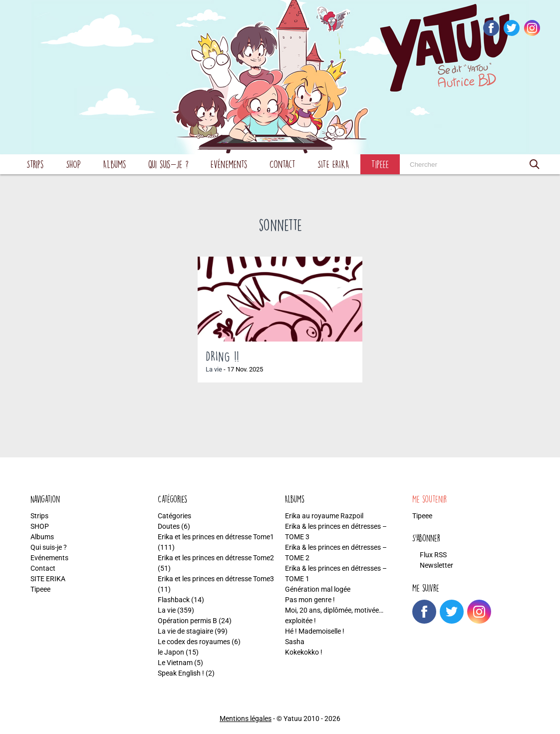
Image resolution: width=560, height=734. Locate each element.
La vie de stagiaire (185, 631)
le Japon (171, 652)
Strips (35, 164)
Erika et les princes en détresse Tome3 (216, 579)
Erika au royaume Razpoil (324, 516)
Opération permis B (187, 621)
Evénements (229, 164)
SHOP (73, 164)
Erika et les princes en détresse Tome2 (216, 558)
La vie (214, 369)
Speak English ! (181, 673)
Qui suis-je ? (168, 164)
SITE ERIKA (333, 164)
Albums (115, 164)
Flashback (174, 600)
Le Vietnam (175, 663)
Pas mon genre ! (310, 600)
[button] (535, 164)
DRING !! (222, 356)
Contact (282, 164)
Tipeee (380, 164)
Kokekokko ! (304, 652)
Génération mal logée (318, 589)
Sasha (295, 642)
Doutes (169, 526)
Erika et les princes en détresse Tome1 (216, 537)
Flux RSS (433, 555)
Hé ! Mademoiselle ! (315, 631)
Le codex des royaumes (194, 642)
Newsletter (436, 565)
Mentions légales (246, 719)
